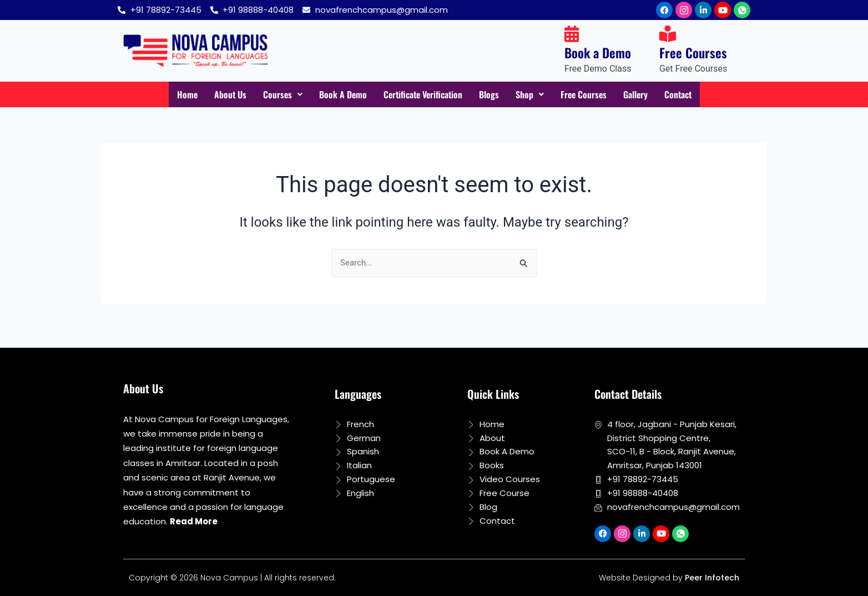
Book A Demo (333, 95)
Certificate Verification (421, 95)
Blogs (494, 95)
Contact (696, 95)
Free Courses (593, 95)
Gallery (650, 95)
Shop (536, 95)
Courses (269, 95)
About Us (214, 95)
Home (169, 95)
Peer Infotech (712, 578)
